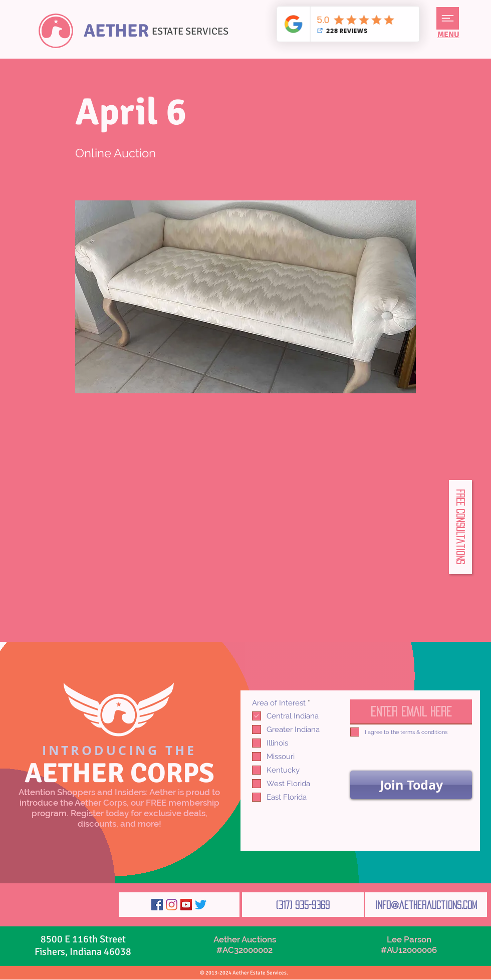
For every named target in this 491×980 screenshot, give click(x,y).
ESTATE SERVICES (190, 31)
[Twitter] (201, 905)
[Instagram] (172, 905)
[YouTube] (186, 905)
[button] (448, 18)
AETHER (116, 31)
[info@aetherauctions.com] (426, 905)
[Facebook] (157, 905)
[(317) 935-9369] (303, 905)
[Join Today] (411, 785)
